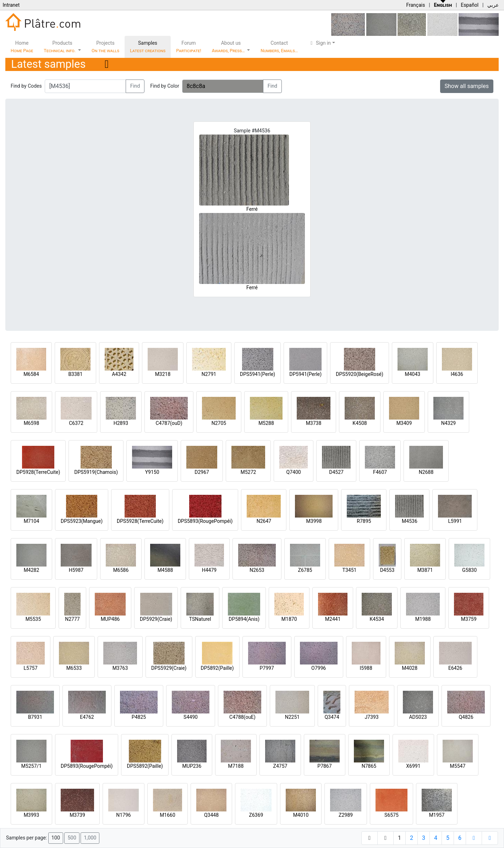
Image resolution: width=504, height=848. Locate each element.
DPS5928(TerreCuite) (140, 521)
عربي (493, 5)
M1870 (289, 619)
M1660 (168, 815)
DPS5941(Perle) (258, 374)
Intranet (11, 5)
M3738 (314, 423)
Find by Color (165, 86)
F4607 (380, 472)
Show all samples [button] (467, 86)
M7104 (32, 521)
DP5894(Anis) (244, 619)
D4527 (336, 472)
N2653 (257, 570)
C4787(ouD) (169, 423)
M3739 (77, 815)
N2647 (264, 521)
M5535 (33, 619)
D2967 (202, 472)
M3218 (163, 374)
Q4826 (466, 717)
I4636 (457, 374)
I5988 (366, 668)
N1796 (123, 815)
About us (229, 47)
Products (60, 47)
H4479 (209, 570)
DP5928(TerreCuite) (38, 472)
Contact (279, 47)
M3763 (120, 668)
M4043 (412, 374)
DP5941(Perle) (305, 374)
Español (470, 5)
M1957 (437, 815)
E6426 (455, 668)
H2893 (121, 423)
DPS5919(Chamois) (96, 472)
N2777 (72, 619)
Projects (105, 47)
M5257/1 (31, 766)
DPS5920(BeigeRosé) (360, 374)
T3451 (350, 570)
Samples (148, 47)
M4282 (32, 570)
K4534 (377, 619)
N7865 (369, 766)
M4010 (301, 815)
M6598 (32, 423)
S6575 (391, 815)
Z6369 (256, 815)
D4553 (387, 570)
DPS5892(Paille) (145, 766)
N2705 (219, 423)
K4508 (360, 423)
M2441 (333, 619)
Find (135, 86)
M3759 (469, 619)
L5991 (455, 521)
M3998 (314, 521)
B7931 (35, 717)
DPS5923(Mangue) (82, 521)
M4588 (165, 570)
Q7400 (294, 472)
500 (72, 838)
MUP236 (192, 766)
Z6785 (305, 570)
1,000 (90, 838)
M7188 (236, 766)
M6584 (31, 374)
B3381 (75, 374)
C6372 (76, 423)
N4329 (448, 423)
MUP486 (110, 619)
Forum (189, 47)
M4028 (410, 668)
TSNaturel (200, 619)
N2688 (426, 472)
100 (56, 838)
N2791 (209, 374)
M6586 (121, 570)
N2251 (292, 717)
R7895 (364, 521)
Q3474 (332, 717)
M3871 (425, 570)
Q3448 (211, 815)
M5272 (248, 472)
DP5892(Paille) (217, 668)
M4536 (410, 521)
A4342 (119, 374)
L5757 (30, 668)
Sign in (320, 43)
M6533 (74, 668)
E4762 (87, 717)
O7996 (319, 668)
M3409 (404, 423)
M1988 (423, 619)
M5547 (458, 766)
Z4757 (280, 766)
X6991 (413, 766)
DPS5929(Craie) (169, 668)
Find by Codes (26, 86)
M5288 (266, 423)
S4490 (191, 717)
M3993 (32, 815)
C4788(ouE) (242, 717)
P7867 (324, 766)
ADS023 (418, 717)
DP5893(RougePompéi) (87, 766)
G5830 (469, 570)
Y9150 (152, 472)
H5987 (76, 570)
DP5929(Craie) (156, 619)
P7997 (267, 668)
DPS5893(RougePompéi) (205, 521)
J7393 (371, 717)
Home (22, 47)
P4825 (139, 717)
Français (415, 5)
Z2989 (346, 815)
